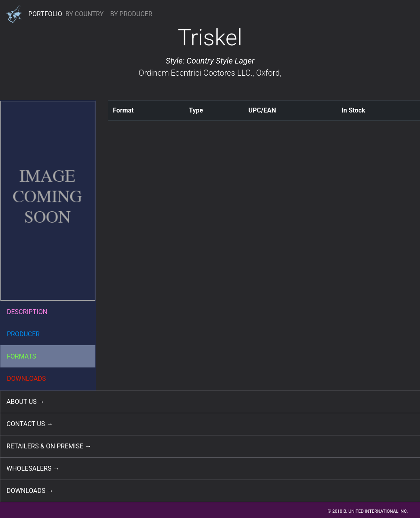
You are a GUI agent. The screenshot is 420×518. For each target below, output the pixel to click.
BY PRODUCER (131, 14)
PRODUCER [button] (23, 334)
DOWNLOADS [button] (26, 379)
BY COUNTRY (85, 14)
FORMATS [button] (21, 356)
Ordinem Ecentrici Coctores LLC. (196, 73)
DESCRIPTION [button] (27, 312)
